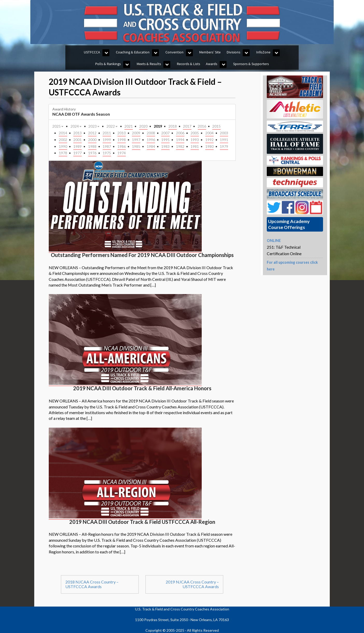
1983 (165, 146)
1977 (78, 153)
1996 (151, 140)
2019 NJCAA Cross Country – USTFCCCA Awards (192, 584)
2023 (94, 126)
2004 (209, 133)
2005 (195, 133)
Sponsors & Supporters (251, 64)
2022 (112, 126)
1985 (136, 146)
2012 (92, 133)
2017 (187, 126)
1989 (78, 146)
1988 (92, 146)
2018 (173, 126)
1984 (151, 146)
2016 (202, 126)
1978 (63, 153)
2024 (76, 126)
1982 (180, 146)
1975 (107, 153)
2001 (78, 140)
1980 (209, 146)
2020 (143, 126)
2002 (63, 140)
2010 (122, 133)
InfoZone (263, 52)
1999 (107, 140)
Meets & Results (149, 64)
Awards (212, 64)
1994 (180, 140)
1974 (122, 153)
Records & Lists (188, 64)
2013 (78, 133)
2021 (129, 126)
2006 (180, 133)
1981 (195, 146)
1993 (195, 140)
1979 (224, 146)
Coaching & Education (133, 52)
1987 (107, 146)
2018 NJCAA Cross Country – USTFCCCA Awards (92, 584)
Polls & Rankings (108, 64)
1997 (136, 140)
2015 (216, 126)
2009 (136, 133)
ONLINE (274, 241)
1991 (224, 140)
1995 (165, 140)
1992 (209, 140)
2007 (165, 133)
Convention (174, 52)
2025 (58, 126)
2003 (224, 133)
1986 (122, 146)
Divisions (233, 52)
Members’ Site (210, 52)
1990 (63, 146)
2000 (92, 140)
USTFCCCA (92, 52)
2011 (107, 133)
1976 (92, 153)
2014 (63, 133)
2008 (151, 133)
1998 (122, 140)
